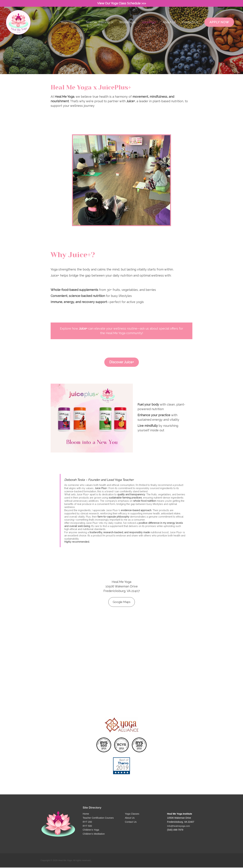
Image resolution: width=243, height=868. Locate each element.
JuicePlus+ (149, 30)
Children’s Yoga (91, 830)
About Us (169, 30)
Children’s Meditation (94, 834)
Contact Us (190, 30)
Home (86, 814)
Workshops (127, 30)
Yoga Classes (70, 30)
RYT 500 (87, 826)
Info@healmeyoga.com (179, 826)
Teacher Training (98, 30)
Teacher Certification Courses (98, 818)
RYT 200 (87, 822)
